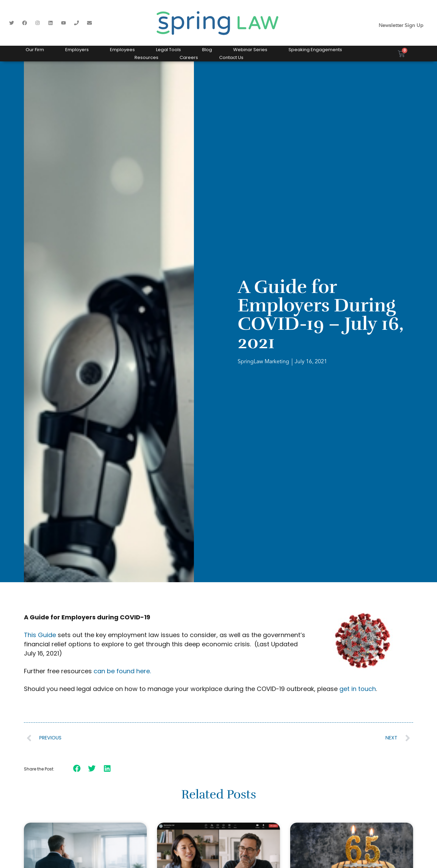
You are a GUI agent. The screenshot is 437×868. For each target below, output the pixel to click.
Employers (77, 50)
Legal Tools (168, 50)
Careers (189, 57)
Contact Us (231, 57)
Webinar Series (250, 50)
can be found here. (122, 671)
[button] (77, 768)
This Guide (40, 635)
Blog (207, 50)
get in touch (358, 689)
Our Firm (35, 50)
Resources (146, 57)
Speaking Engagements (315, 50)
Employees (122, 50)
